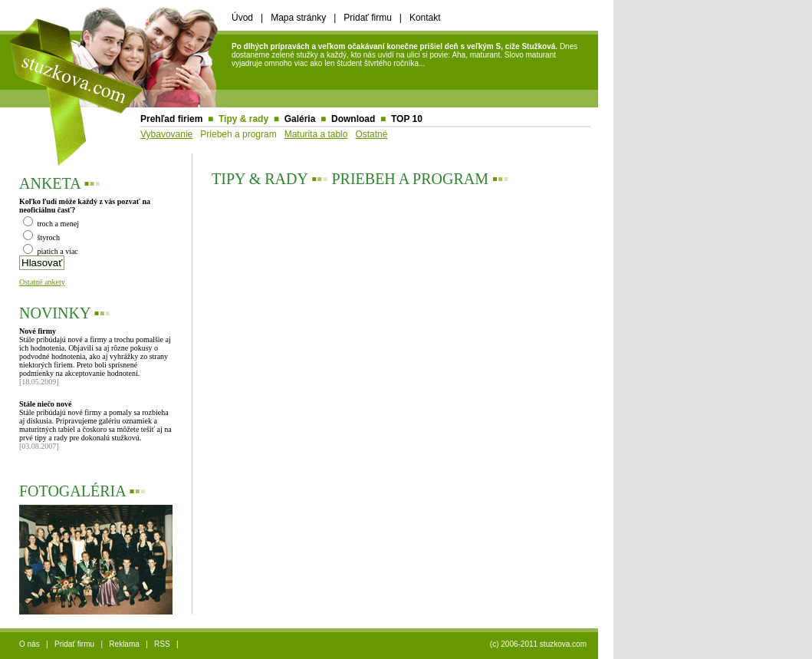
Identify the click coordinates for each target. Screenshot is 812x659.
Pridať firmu (368, 18)
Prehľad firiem (171, 119)
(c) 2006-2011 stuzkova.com (538, 644)
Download (353, 119)
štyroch (41, 237)
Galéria (300, 119)
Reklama (124, 644)
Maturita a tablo (316, 134)
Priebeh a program (238, 134)
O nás (30, 644)
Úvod (242, 18)
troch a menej (51, 224)
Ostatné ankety (42, 282)
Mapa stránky (298, 18)
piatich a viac (51, 251)
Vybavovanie (166, 134)
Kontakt (425, 18)
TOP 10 (407, 119)
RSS (162, 644)
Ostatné (371, 134)
